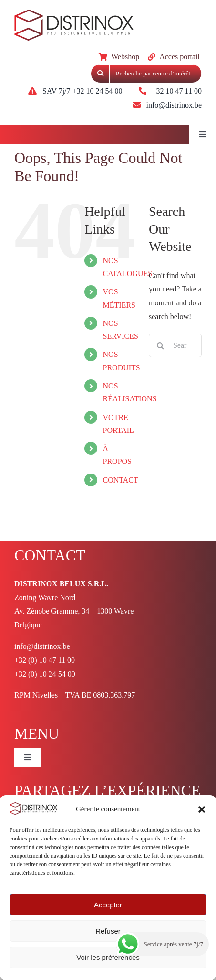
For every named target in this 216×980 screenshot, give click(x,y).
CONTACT (121, 480)
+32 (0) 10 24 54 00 (45, 674)
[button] (202, 809)
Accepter (108, 905)
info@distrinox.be (42, 646)
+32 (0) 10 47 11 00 (45, 660)
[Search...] (175, 345)
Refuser (108, 931)
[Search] (161, 345)
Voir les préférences (108, 957)
